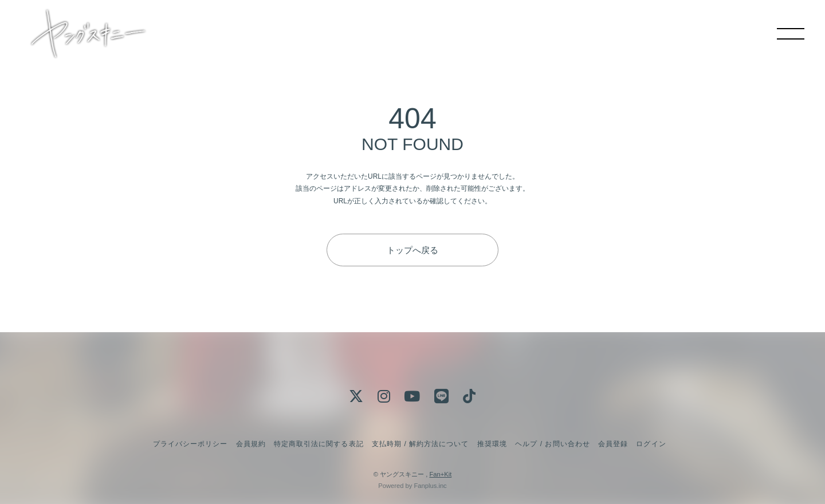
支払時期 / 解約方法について (421, 444)
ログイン (651, 444)
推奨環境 (492, 444)
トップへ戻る (412, 250)
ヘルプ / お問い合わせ (552, 444)
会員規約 (251, 444)
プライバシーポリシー (190, 444)
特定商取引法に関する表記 (319, 444)
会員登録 (613, 444)
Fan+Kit (440, 474)
